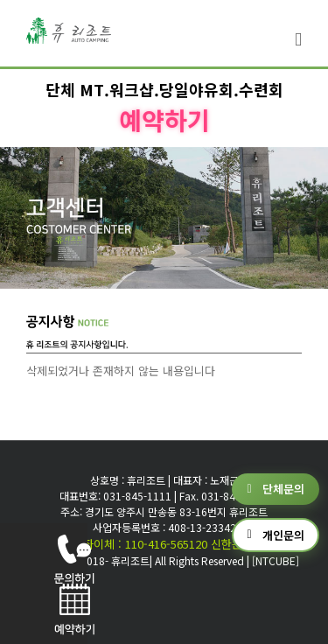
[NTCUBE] (276, 560)
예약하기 (164, 120)
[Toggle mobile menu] (298, 40)
